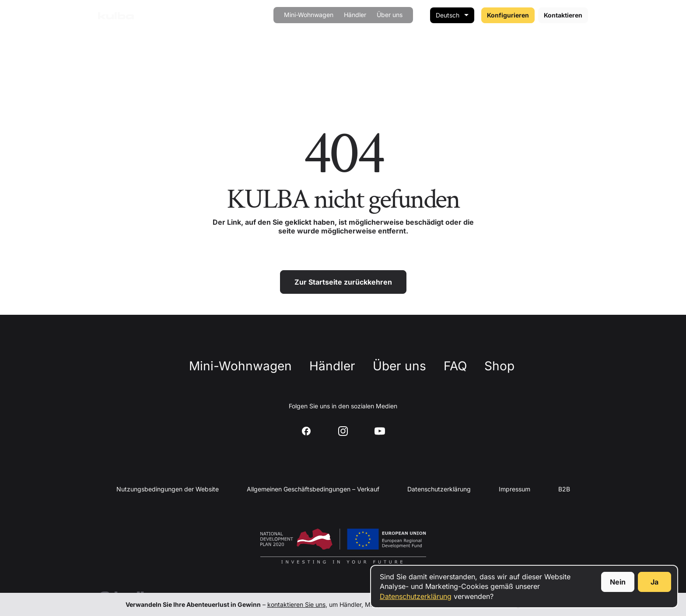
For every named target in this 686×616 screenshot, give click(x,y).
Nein (618, 582)
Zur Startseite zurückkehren (343, 282)
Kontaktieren (563, 15)
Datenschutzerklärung (416, 596)
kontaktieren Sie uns (296, 604)
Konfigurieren (508, 15)
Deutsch (448, 15)
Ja (654, 582)
